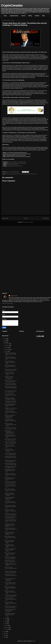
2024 (5, 342)
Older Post (46, 218)
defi (22, 174)
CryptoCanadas (12, 5)
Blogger (34, 641)
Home (5, 16)
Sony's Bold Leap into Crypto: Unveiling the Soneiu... (9, 374)
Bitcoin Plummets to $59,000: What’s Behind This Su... (11, 370)
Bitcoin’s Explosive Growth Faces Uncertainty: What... (11, 464)
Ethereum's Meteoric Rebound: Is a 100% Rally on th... (11, 603)
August (6, 351)
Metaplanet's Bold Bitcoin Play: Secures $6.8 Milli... (10, 558)
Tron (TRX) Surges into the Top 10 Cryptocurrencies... (11, 454)
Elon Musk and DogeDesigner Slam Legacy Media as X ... (10, 432)
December (7, 344)
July (6, 618)
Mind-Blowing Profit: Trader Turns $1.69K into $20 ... (10, 440)
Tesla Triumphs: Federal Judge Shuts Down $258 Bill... (10, 358)
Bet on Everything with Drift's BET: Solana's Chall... (11, 391)
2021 (5, 635)
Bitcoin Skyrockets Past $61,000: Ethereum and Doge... (10, 436)
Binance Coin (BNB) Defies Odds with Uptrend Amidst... (10, 550)
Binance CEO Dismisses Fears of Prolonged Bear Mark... (10, 588)
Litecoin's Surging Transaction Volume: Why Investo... (10, 425)
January (7, 629)
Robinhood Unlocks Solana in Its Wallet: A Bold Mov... (11, 381)
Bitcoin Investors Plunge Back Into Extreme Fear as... (10, 538)
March (6, 626)
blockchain (12, 174)
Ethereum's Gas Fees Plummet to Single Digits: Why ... (10, 511)
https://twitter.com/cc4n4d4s (12, 165)
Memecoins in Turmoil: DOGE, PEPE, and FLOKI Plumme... (11, 564)
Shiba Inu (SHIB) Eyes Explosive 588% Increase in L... (10, 599)
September (7, 349)
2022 (5, 633)
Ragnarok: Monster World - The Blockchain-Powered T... (10, 457)
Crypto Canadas (14, 296)
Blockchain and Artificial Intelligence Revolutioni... (10, 399)
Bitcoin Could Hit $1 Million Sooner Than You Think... (10, 384)
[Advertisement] (13, 237)
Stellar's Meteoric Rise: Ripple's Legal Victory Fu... (11, 561)
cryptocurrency (17, 174)
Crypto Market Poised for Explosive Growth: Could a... (10, 503)
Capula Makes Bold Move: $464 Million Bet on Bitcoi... (10, 615)
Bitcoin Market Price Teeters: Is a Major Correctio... (11, 467)
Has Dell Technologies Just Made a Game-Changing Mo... (10, 354)
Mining (30, 16)
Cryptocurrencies (14, 16)
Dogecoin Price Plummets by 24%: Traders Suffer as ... (11, 607)
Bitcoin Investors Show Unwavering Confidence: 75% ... (10, 490)
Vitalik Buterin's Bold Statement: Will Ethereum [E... (10, 421)
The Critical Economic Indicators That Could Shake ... (10, 546)
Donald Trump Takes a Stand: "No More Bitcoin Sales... (10, 592)
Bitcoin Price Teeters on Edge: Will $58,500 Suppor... (9, 542)
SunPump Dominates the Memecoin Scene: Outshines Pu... (10, 416)
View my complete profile (7, 303)
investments (26, 174)
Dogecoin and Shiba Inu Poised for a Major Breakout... (10, 533)
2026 (5, 339)
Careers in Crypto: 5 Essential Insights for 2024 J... (11, 568)
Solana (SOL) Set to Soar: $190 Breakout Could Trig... (10, 471)
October (7, 348)
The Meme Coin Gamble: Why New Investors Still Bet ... (10, 475)
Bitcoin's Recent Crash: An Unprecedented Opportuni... (10, 611)
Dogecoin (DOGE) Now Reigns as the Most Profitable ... (9, 494)
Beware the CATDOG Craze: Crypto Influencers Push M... (11, 521)
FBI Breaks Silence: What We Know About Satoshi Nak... (10, 507)
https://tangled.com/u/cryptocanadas (15, 166)
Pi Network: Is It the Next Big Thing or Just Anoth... (11, 409)
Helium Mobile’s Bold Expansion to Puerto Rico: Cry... (11, 395)
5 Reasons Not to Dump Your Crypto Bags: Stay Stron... (11, 596)
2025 (5, 340)
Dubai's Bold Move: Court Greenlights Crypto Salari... (10, 479)
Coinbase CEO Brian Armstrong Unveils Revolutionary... (9, 378)
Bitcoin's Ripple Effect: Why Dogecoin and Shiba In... (10, 482)
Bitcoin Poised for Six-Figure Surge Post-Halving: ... (10, 517)
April (6, 624)
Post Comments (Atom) (28, 222)
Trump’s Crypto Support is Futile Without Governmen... (10, 580)
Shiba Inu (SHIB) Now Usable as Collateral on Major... (10, 362)
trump (35, 174)
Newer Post (5, 218)
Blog (43, 16)
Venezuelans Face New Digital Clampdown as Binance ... (10, 525)
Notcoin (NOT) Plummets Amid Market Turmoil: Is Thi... (10, 366)
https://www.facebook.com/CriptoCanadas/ (17, 162)
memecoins (31, 174)
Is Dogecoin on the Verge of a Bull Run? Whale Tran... (10, 514)
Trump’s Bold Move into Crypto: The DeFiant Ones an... (11, 412)
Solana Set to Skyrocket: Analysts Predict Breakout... (10, 498)
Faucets (23, 16)
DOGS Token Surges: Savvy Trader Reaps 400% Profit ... (11, 388)
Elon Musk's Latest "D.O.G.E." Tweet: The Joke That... (10, 450)
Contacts (37, 16)
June (6, 620)
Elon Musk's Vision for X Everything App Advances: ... (11, 576)
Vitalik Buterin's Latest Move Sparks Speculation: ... (10, 461)
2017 (5, 637)
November (7, 346)
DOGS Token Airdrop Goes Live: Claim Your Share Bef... (10, 486)
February (7, 627)
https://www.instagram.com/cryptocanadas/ (17, 163)
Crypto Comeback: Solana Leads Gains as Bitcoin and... (10, 584)
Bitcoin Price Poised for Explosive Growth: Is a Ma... (10, 446)
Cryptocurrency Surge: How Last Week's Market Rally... (10, 405)
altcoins (7, 174)
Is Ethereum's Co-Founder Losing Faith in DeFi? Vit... (11, 402)
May (6, 622)
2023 (5, 632)
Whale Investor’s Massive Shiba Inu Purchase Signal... (10, 554)
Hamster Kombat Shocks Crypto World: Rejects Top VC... (11, 529)
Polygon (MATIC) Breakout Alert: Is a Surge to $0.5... (10, 443)
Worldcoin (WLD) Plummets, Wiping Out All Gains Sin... (11, 572)
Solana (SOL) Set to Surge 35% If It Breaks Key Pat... (11, 428)
